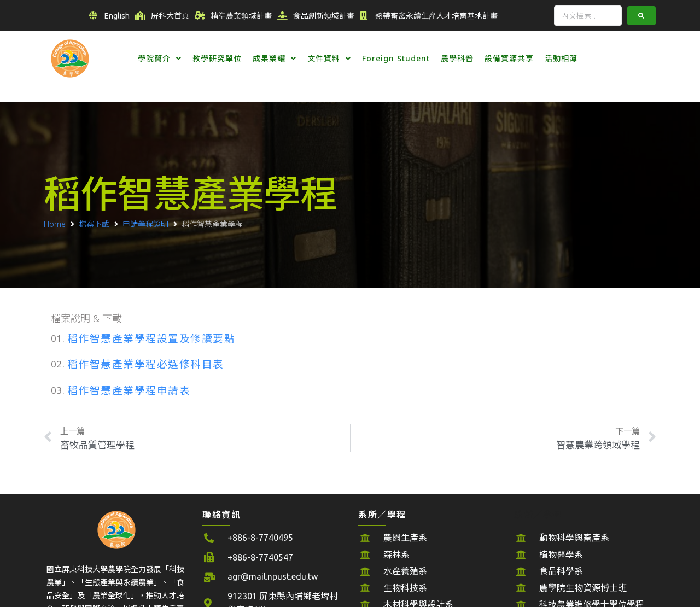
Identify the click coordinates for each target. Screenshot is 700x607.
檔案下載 (94, 224)
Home (55, 224)
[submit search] (641, 16)
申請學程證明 (145, 224)
